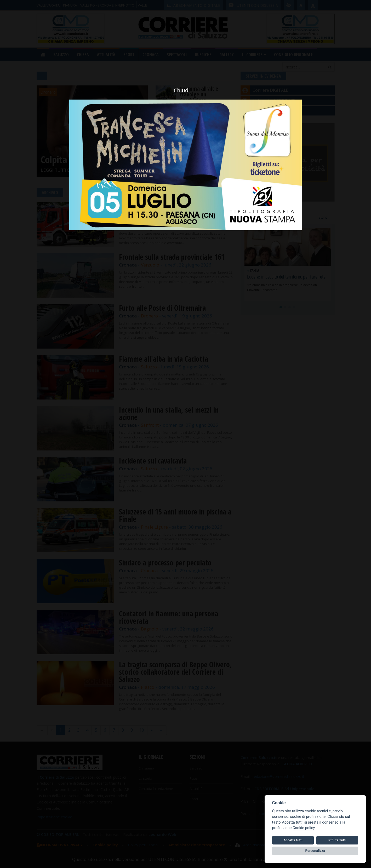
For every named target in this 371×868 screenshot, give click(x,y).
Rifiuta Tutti (337, 840)
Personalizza (315, 851)
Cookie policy (304, 828)
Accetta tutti (293, 840)
